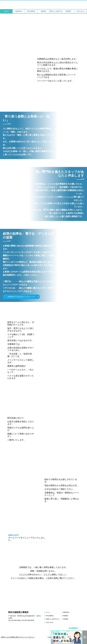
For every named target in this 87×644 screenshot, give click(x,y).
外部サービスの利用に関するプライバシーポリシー (18, 637)
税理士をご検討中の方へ (56, 11)
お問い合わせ (81, 11)
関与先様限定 (31, 11)
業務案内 (43, 11)
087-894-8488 (16, 620)
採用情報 (68, 11)
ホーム (6, 11)
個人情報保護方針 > (74, 628)
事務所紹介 (19, 11)
